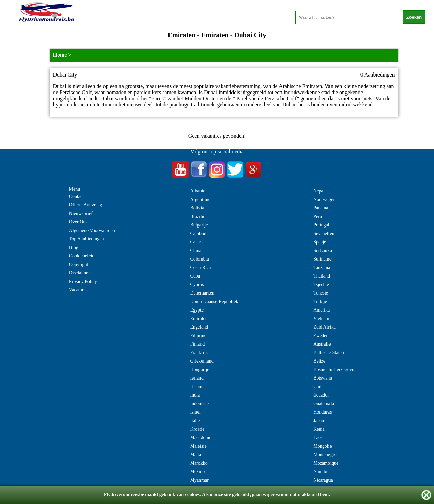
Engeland (199, 327)
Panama (321, 208)
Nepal (319, 191)
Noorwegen (324, 199)
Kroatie (197, 429)
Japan (319, 421)
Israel (195, 412)
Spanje (320, 242)
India (195, 395)
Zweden (321, 335)
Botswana (323, 378)
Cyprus (197, 284)
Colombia (199, 259)
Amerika (322, 310)
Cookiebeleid (82, 256)
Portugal (321, 225)
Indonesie (199, 404)
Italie (195, 421)
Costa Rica (200, 267)
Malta (196, 455)
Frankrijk (199, 352)
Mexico (197, 472)
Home (60, 55)
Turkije (320, 301)
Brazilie (197, 216)
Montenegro (325, 455)
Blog (74, 247)
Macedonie (200, 438)
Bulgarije (199, 225)
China (196, 250)
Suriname (322, 259)
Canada (197, 242)
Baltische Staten (329, 352)
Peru (318, 216)
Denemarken (202, 293)
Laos (318, 438)
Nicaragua (323, 480)
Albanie (197, 191)
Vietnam (321, 318)
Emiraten (199, 318)
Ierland (197, 378)
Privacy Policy (83, 281)
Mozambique (326, 463)
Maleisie (198, 446)
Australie (322, 344)
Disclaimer (79, 273)
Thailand (322, 276)
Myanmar (199, 480)
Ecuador (321, 395)
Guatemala (324, 404)
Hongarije (199, 369)
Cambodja (200, 233)
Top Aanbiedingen (87, 239)
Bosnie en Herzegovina (335, 369)
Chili (318, 387)
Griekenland (202, 361)
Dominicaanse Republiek (214, 301)
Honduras (322, 412)
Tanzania (322, 267)
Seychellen (324, 233)
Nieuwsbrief (81, 213)
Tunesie (321, 293)
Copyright (79, 264)
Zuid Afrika (324, 327)
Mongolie (322, 446)
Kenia (319, 429)
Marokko (199, 463)
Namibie (321, 472)
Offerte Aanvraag (86, 205)
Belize (319, 361)
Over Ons (78, 222)
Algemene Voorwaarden (92, 230)
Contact (77, 196)
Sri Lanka (323, 250)
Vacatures (78, 290)
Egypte (197, 310)
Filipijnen (199, 335)
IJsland (197, 387)
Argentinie (200, 199)
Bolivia (197, 208)
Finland (197, 344)
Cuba (195, 276)
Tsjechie (321, 284)
